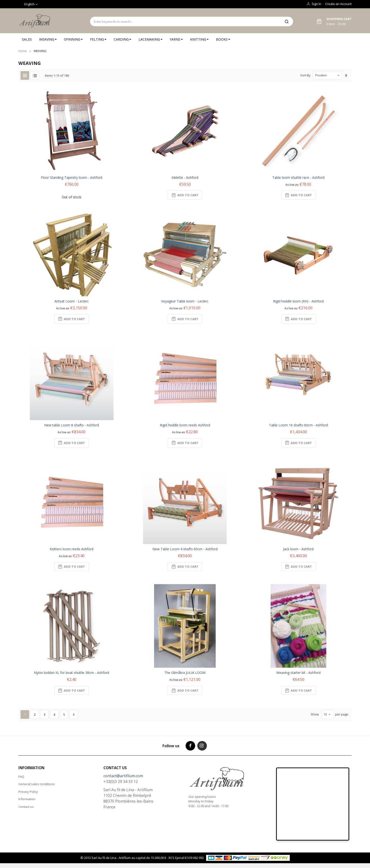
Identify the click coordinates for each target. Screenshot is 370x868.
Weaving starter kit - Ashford (298, 673)
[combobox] (185, 21)
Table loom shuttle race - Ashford (298, 177)
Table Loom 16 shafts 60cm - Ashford (298, 425)
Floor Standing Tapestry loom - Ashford (72, 177)
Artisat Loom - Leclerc (72, 301)
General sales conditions (37, 784)
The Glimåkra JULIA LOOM (185, 673)
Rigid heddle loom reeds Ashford (185, 425)
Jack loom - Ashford (298, 549)
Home (23, 51)
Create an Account (338, 4)
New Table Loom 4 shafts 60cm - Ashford (185, 549)
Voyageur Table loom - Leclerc (185, 301)
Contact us (26, 807)
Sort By (305, 75)
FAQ (21, 777)
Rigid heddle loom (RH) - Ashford (298, 301)
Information (27, 799)
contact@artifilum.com (123, 776)
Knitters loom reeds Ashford (72, 549)
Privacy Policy (28, 792)
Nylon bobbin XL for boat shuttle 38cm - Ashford (72, 673)
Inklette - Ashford (185, 177)
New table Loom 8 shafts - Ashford (72, 425)
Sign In (316, 4)
